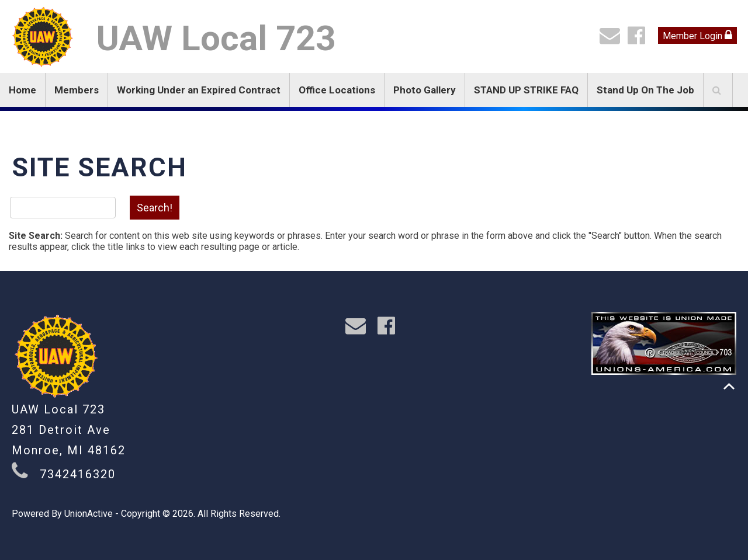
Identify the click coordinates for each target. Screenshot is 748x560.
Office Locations (337, 90)
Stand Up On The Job (645, 90)
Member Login (697, 35)
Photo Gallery (425, 90)
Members (77, 90)
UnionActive (89, 514)
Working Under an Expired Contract (199, 90)
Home (22, 90)
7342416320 (78, 474)
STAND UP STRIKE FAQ (526, 90)
